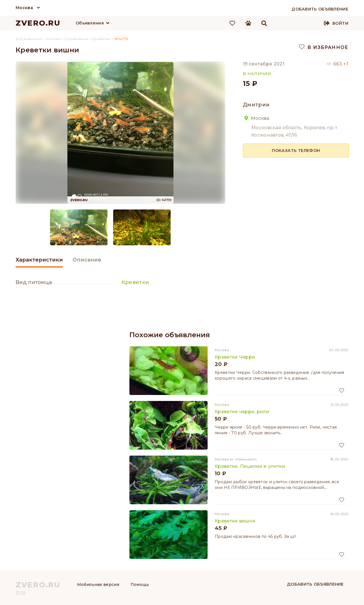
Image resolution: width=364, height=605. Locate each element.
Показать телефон (296, 151)
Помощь (140, 585)
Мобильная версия (98, 585)
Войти (340, 23)
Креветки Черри (235, 357)
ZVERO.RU (38, 23)
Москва (24, 8)
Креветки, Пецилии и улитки (250, 466)
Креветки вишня (235, 521)
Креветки (135, 282)
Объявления (90, 23)
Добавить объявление (315, 584)
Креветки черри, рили (242, 412)
